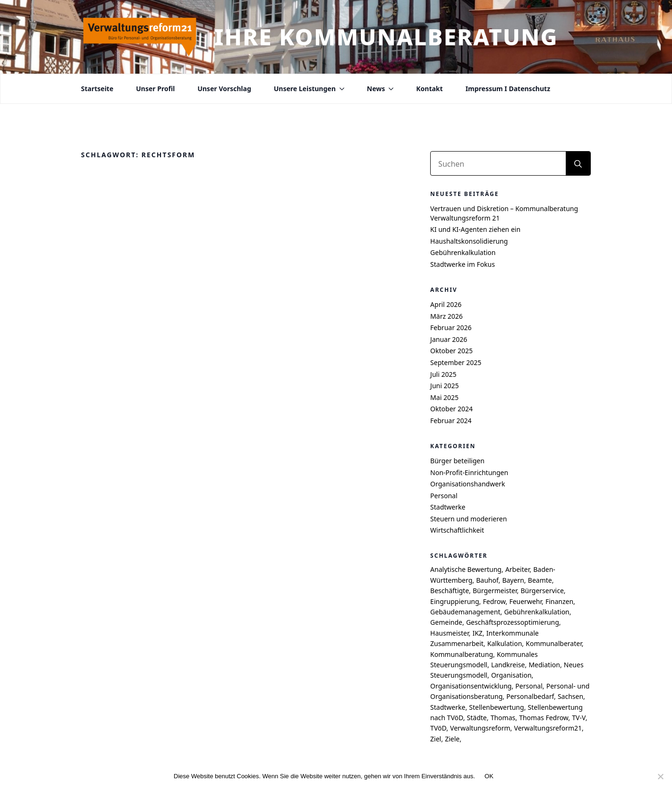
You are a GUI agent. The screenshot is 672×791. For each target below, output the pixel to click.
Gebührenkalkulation (463, 252)
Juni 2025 (444, 386)
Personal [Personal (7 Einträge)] (529, 686)
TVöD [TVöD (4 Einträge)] (438, 728)
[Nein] (660, 776)
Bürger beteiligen (457, 461)
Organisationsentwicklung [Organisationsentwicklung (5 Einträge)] (471, 686)
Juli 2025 (443, 374)
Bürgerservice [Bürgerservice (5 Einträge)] (542, 591)
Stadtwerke (448, 507)
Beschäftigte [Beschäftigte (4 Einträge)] (450, 591)
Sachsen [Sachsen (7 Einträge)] (570, 696)
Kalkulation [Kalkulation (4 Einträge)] (505, 643)
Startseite (98, 89)
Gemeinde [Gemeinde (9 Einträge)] (446, 622)
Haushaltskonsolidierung (469, 241)
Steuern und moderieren (468, 519)
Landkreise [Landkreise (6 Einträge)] (508, 665)
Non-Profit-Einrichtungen (469, 472)
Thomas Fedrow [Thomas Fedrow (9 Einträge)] (544, 718)
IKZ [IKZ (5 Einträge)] (477, 633)
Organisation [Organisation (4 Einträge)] (511, 675)
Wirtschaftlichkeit (457, 530)
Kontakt (429, 89)
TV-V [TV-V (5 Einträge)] (578, 718)
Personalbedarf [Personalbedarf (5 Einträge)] (530, 696)
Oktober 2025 (451, 351)
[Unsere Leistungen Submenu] (340, 89)
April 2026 (446, 304)
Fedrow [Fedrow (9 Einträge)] (494, 601)
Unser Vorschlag (224, 89)
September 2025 (456, 362)
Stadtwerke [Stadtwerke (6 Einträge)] (448, 707)
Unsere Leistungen (305, 89)
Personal (444, 496)
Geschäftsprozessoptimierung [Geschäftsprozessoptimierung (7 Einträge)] (513, 622)
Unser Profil (155, 89)
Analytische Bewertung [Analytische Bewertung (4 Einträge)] (466, 569)
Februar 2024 (451, 421)
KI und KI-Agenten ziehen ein (475, 229)
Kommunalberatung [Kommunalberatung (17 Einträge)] (462, 654)
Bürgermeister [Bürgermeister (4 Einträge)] (495, 591)
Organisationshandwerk (468, 484)
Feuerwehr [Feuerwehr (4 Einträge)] (525, 601)
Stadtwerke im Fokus (463, 264)
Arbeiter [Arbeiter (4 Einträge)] (517, 569)
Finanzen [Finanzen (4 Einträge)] (559, 601)
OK (489, 776)
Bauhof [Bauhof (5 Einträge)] (487, 580)
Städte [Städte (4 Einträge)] (477, 718)
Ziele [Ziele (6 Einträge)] (452, 739)
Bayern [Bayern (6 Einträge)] (513, 580)
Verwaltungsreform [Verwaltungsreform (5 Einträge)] (480, 728)
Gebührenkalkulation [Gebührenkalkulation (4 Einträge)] (536, 612)
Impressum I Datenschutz (508, 89)
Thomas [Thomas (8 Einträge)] (503, 718)
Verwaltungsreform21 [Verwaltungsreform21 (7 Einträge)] (548, 728)
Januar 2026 (449, 339)
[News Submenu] (389, 89)
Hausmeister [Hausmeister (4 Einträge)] (449, 633)
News (376, 89)
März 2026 (447, 316)
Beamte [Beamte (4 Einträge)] (540, 580)
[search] (578, 164)
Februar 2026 (451, 327)
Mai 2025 (444, 397)
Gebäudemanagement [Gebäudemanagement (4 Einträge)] (465, 612)
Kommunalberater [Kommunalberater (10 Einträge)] (553, 643)
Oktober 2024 (451, 409)
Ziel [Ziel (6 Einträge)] (436, 739)
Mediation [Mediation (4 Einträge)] (544, 665)
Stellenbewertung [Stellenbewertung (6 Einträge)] (496, 707)
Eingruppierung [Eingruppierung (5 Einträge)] (455, 601)
